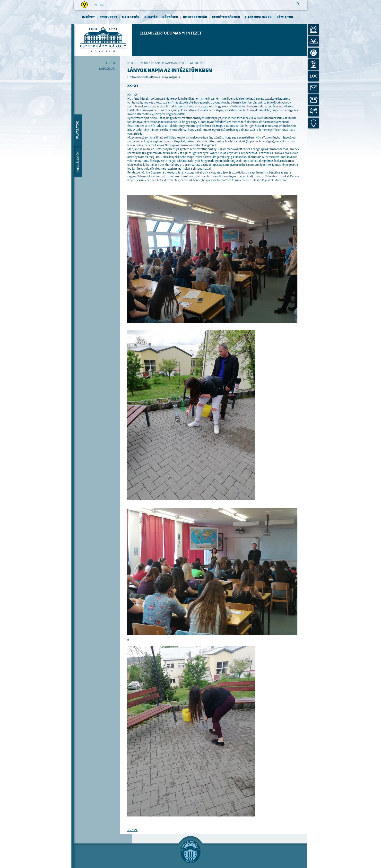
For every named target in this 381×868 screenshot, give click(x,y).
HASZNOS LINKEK (258, 17)
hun (94, 5)
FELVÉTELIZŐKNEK (226, 17)
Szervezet (108, 17)
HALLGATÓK (131, 17)
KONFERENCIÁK (195, 17)
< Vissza (132, 830)
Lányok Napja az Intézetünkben (178, 62)
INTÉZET (88, 17)
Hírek (111, 62)
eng (103, 5)
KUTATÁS (151, 17)
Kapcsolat (107, 68)
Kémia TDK (285, 17)
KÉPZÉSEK (170, 17)
